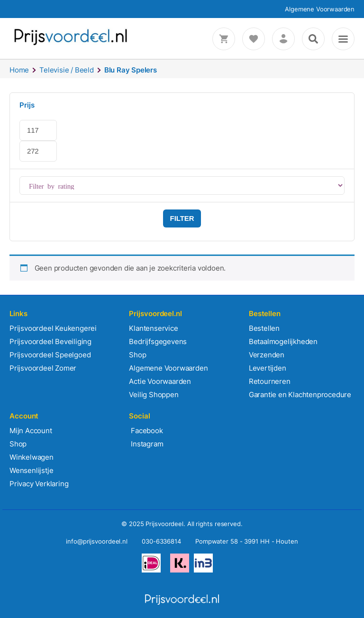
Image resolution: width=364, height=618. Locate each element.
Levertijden (268, 368)
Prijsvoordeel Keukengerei (53, 328)
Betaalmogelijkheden (283, 341)
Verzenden (267, 355)
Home (19, 70)
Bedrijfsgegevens (158, 341)
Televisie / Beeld (67, 70)
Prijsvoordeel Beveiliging (50, 341)
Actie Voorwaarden (160, 381)
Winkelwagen (32, 457)
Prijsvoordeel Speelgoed (50, 355)
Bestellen (264, 328)
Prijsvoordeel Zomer (43, 368)
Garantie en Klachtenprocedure (300, 395)
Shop (137, 355)
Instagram (146, 444)
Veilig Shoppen (154, 395)
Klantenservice (153, 328)
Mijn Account (31, 431)
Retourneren (270, 381)
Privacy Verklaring (39, 484)
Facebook (146, 431)
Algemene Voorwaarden (320, 9)
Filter (182, 218)
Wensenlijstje (31, 470)
